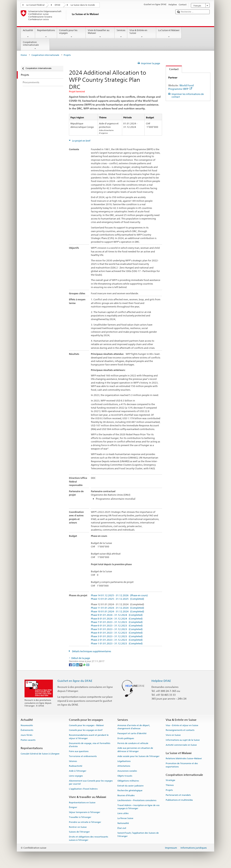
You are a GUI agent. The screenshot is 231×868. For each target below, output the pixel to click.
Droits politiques (126, 738)
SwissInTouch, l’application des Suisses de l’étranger (138, 834)
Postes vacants (28, 740)
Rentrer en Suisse (78, 827)
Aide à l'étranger (78, 771)
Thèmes (170, 785)
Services (121, 34)
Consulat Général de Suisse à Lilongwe (40, 754)
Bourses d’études (126, 795)
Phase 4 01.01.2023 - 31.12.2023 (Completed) (117, 633)
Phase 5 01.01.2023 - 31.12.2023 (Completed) (117, 629)
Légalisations (124, 761)
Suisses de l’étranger (79, 832)
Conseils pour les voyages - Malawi (86, 725)
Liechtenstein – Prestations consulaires (137, 800)
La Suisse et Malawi (169, 34)
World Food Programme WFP (181, 87)
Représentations (46, 34)
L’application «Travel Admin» (83, 789)
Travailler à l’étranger (80, 817)
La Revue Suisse (125, 818)
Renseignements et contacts (180, 730)
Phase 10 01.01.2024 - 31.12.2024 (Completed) (117, 612)
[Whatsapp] (85, 665)
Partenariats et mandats (178, 795)
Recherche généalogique (130, 790)
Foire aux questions (79, 751)
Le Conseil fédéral (35, 5)
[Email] (88, 665)
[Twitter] (74, 665)
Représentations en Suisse (82, 802)
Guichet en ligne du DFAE (75, 681)
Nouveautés (27, 725)
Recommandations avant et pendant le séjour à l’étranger (89, 737)
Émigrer (73, 807)
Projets (169, 790)
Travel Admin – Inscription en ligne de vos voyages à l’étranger (138, 807)
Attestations (124, 766)
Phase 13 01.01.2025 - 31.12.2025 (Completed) (117, 599)
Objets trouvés (125, 776)
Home (24, 55)
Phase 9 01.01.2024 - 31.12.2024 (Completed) (117, 615)
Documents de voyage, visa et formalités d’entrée (90, 745)
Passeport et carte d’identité (132, 733)
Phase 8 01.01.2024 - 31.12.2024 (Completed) (117, 619)
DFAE (58, 5)
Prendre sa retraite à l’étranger (85, 822)
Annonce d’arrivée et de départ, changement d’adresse (134, 727)
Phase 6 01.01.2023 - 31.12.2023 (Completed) (117, 626)
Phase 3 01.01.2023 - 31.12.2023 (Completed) (117, 636)
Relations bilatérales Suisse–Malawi (184, 758)
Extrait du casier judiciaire (130, 786)
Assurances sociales (127, 771)
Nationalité (123, 823)
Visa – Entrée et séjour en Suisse (182, 725)
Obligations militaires (128, 781)
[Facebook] (71, 665)
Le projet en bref (81, 141)
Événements (27, 730)
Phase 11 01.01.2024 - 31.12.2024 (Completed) (117, 608)
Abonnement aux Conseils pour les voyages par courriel (91, 782)
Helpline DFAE (161, 681)
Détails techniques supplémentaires (91, 651)
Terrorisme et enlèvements (83, 756)
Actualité (28, 34)
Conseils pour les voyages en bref (86, 730)
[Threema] (81, 665)
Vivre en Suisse (173, 735)
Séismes (73, 761)
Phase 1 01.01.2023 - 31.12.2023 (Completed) (117, 644)
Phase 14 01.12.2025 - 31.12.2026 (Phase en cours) (119, 595)
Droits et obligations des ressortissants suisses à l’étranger (89, 838)
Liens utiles (123, 813)
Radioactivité (76, 766)
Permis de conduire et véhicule (133, 743)
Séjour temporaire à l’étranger (85, 812)
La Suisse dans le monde (83, 5)
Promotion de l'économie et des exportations (182, 765)
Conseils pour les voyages (72, 34)
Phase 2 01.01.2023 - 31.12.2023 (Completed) (117, 640)
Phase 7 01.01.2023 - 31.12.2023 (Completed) (117, 622)
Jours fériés (27, 735)
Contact (172, 69)
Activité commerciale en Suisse (181, 745)
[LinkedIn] (78, 665)
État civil (122, 828)
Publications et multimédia (179, 800)
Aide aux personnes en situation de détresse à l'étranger (135, 750)
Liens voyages (76, 776)
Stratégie (170, 780)
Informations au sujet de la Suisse (183, 740)
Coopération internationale (35, 45)
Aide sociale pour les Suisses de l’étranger (138, 756)
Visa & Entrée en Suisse (142, 34)
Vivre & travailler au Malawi (100, 34)
